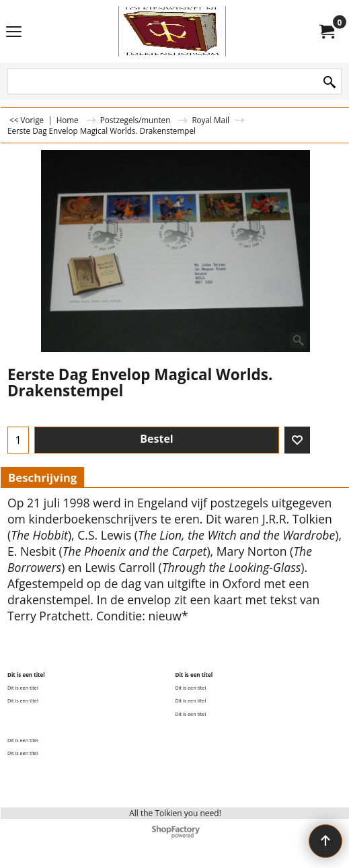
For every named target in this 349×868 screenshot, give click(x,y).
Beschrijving (42, 477)
